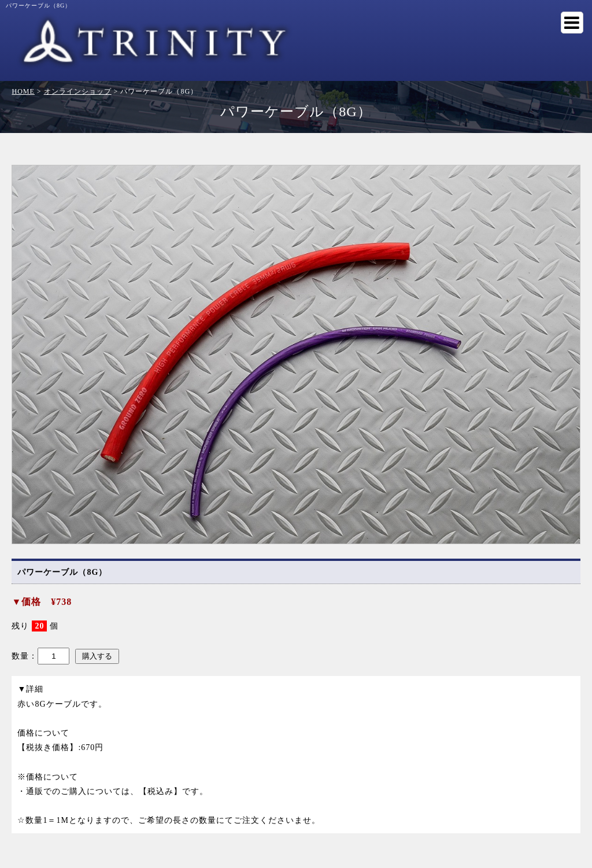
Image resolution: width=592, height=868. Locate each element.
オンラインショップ (78, 91)
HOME (23, 91)
